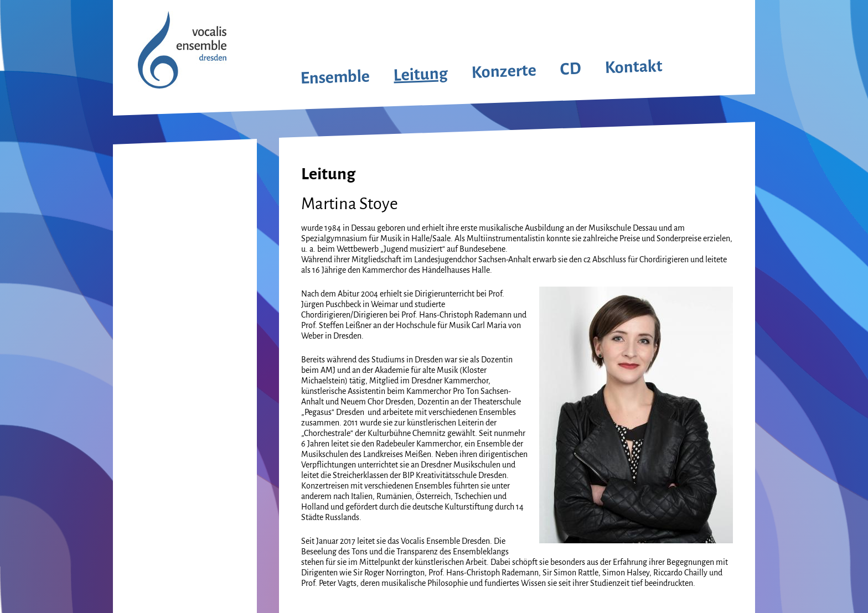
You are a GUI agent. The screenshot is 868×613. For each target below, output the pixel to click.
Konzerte (504, 71)
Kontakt (634, 67)
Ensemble (335, 77)
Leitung (421, 74)
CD (570, 69)
